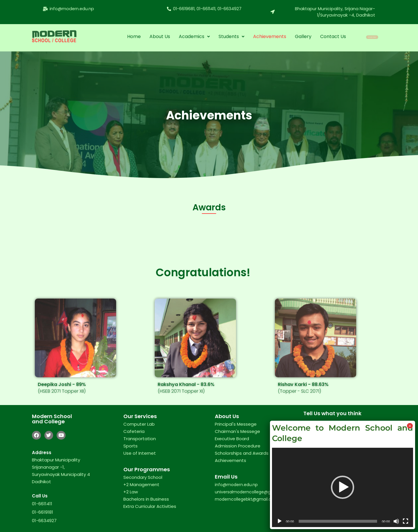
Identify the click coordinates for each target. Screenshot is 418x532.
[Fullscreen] (406, 521)
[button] (194, 37)
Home (134, 36)
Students (231, 36)
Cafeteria (134, 431)
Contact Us (333, 36)
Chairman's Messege (237, 431)
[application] (343, 487)
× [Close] (410, 426)
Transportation (140, 439)
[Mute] (396, 521)
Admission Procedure (238, 446)
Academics (194, 36)
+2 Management (141, 484)
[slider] (338, 521)
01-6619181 (43, 512)
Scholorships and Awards (242, 453)
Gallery (303, 36)
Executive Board (232, 439)
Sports (130, 446)
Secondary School (143, 477)
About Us (160, 36)
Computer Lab (139, 424)
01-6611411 (42, 504)
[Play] (280, 521)
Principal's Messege (236, 424)
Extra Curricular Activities (150, 506)
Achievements (269, 36)
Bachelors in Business (146, 499)
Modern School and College (52, 419)
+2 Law (131, 492)
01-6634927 (44, 521)
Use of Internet (140, 453)
